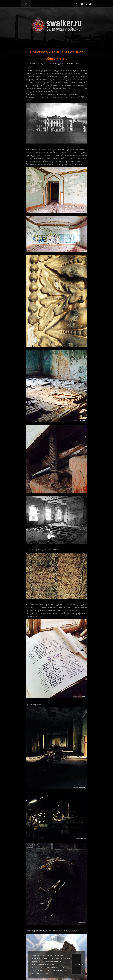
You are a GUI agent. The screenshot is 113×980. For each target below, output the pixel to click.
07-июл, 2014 (49, 64)
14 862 (75, 64)
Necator (63, 64)
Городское (33, 64)
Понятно (78, 964)
